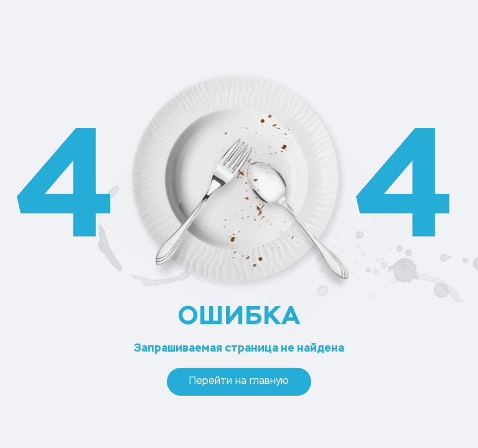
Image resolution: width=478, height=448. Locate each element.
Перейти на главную (239, 381)
